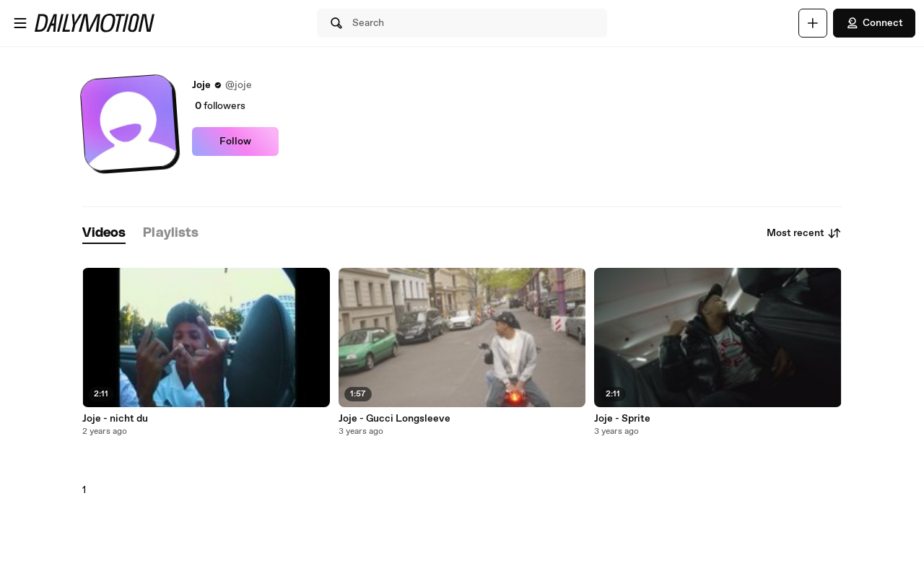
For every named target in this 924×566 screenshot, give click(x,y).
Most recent (804, 233)
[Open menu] (20, 23)
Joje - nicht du (115, 419)
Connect (874, 23)
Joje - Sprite (622, 419)
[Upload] (813, 23)
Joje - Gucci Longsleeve (395, 419)
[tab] (104, 234)
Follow (235, 141)
